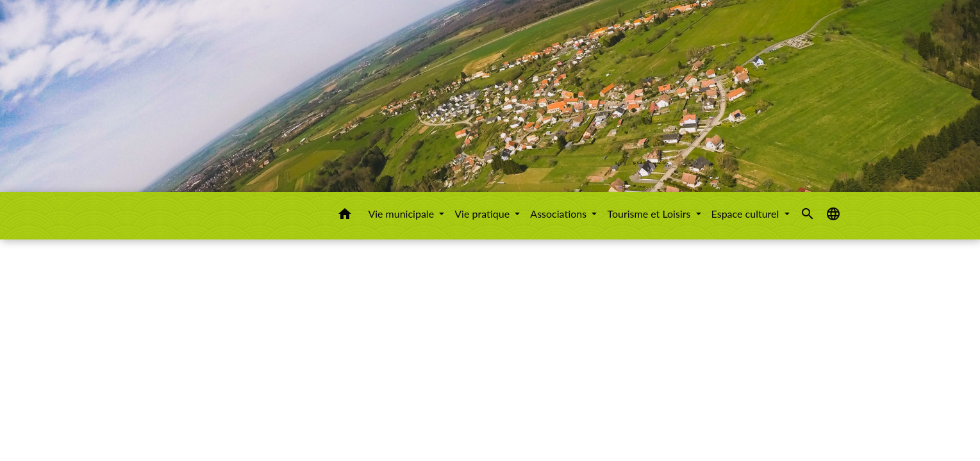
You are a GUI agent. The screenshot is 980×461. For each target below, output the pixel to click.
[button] (345, 216)
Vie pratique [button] (483, 214)
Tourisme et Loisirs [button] (650, 214)
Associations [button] (560, 214)
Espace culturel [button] (747, 214)
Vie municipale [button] (402, 214)
